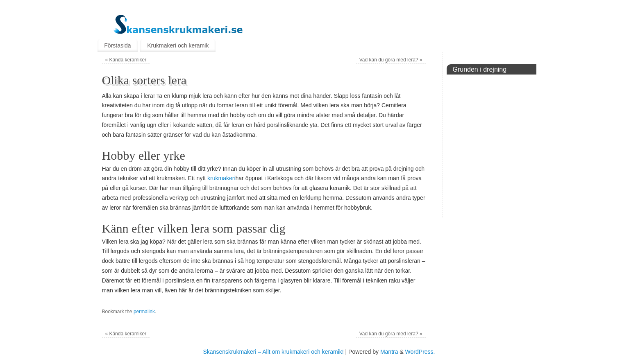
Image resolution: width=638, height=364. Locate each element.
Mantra (389, 352)
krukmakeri (221, 178)
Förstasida (117, 45)
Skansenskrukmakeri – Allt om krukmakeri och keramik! (274, 352)
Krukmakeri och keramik (178, 45)
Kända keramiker (126, 60)
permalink (144, 312)
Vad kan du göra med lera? (391, 60)
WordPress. (420, 352)
